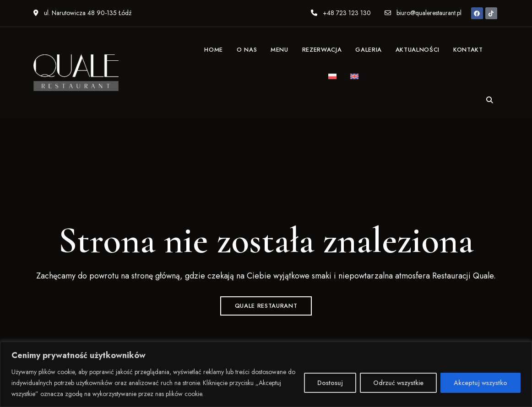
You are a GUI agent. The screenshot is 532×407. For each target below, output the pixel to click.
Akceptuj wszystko (480, 383)
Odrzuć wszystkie (398, 383)
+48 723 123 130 (341, 13)
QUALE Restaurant (266, 306)
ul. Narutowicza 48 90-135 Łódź (82, 13)
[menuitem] (332, 77)
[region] (266, 374)
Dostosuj (330, 383)
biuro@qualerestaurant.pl (423, 13)
